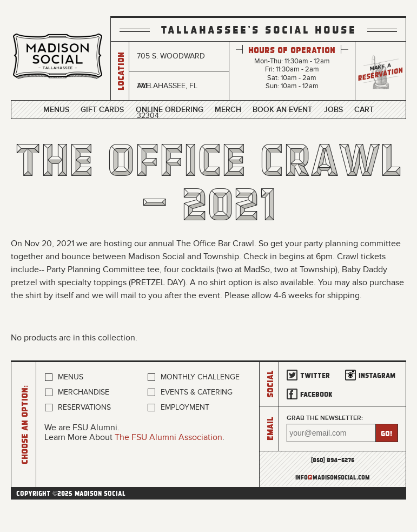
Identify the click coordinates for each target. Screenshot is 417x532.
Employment (185, 407)
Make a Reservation (380, 71)
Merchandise (84, 392)
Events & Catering (197, 392)
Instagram (377, 375)
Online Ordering (170, 110)
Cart (364, 110)
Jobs (333, 110)
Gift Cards (102, 110)
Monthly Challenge (200, 377)
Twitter (315, 375)
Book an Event (282, 110)
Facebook (316, 394)
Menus (56, 110)
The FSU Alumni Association (168, 437)
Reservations (84, 407)
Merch (228, 110)
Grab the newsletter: (325, 418)
